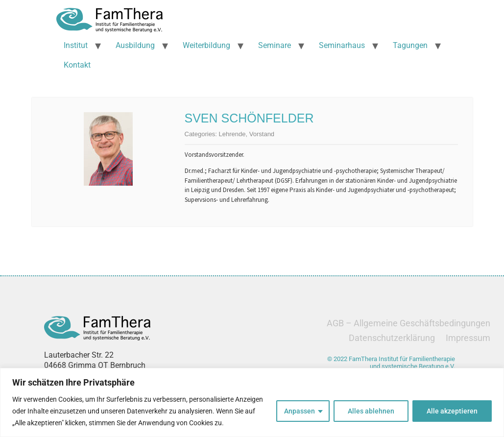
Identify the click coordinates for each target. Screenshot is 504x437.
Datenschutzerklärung (392, 338)
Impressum (468, 338)
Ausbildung (135, 45)
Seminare (275, 45)
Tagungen (410, 45)
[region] (252, 402)
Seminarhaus (342, 45)
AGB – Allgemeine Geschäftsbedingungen (408, 323)
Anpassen (300, 411)
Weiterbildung (206, 45)
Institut (76, 45)
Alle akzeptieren (452, 411)
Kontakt (77, 65)
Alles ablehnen (371, 411)
